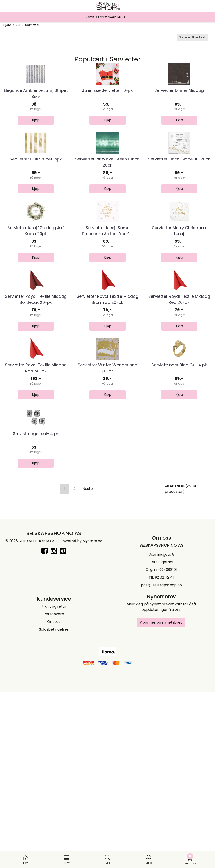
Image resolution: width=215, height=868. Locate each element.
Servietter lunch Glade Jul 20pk (179, 218)
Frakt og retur (54, 784)
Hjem (7, 25)
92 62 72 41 (164, 755)
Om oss (54, 799)
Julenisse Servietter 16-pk (107, 120)
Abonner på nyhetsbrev (161, 800)
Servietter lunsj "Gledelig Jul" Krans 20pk (36, 320)
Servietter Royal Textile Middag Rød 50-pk (36, 516)
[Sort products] (192, 37)
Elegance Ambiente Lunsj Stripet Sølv (36, 123)
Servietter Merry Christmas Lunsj (179, 320)
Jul (17, 25)
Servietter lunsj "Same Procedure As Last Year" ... (107, 320)
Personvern (54, 792)
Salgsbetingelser (54, 807)
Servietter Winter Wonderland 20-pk (107, 516)
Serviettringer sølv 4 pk (36, 611)
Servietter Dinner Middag (179, 120)
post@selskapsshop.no (161, 763)
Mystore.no (92, 719)
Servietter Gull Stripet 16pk (36, 218)
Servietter (31, 25)
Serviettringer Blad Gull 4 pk (179, 513)
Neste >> (90, 666)
